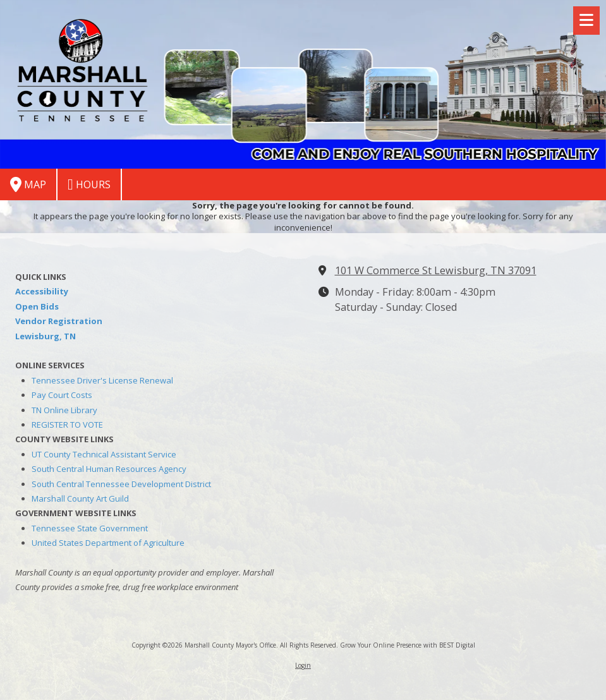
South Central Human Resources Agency (109, 469)
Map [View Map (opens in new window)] (28, 184)
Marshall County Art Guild (80, 498)
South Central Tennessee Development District (121, 484)
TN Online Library (64, 410)
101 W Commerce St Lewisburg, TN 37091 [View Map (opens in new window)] (436, 270)
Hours (89, 184)
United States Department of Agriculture (108, 543)
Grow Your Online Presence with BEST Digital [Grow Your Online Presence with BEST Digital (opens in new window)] (408, 645)
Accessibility (42, 291)
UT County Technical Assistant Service (104, 454)
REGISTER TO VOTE (67, 425)
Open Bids (37, 306)
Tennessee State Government (90, 528)
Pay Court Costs (62, 395)
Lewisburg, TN (45, 336)
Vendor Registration (59, 321)
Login (303, 665)
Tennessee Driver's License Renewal (102, 380)
